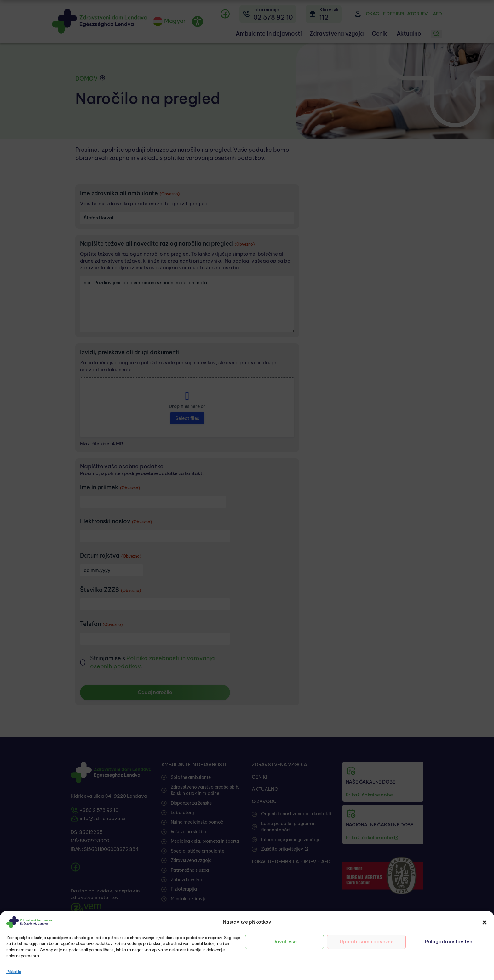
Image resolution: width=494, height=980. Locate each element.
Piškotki (14, 972)
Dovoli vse (285, 941)
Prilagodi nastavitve (448, 941)
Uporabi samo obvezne (367, 941)
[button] (485, 922)
